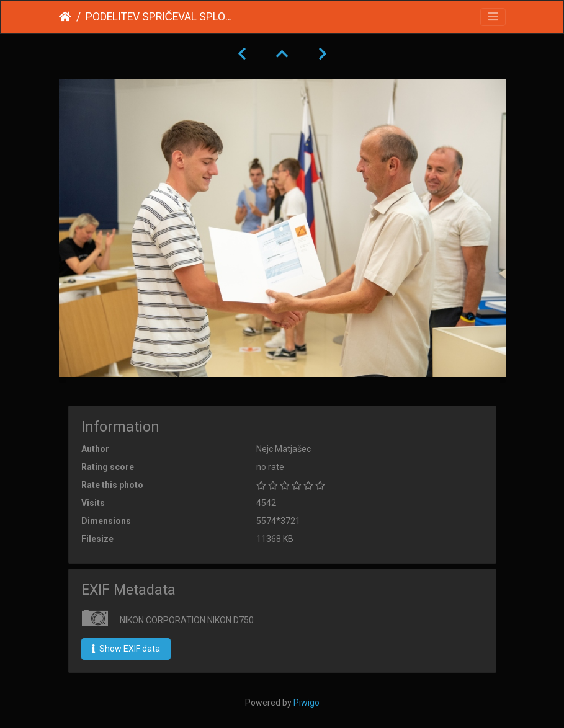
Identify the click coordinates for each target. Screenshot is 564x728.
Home (65, 17)
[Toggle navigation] (493, 17)
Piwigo (307, 703)
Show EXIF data (126, 649)
